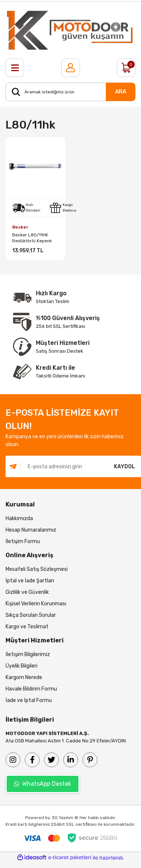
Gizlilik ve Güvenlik (27, 592)
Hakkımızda (19, 518)
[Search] (70, 92)
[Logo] (70, 30)
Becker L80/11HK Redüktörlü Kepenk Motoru (32, 238)
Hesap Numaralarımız (31, 530)
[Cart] (126, 68)
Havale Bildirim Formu (31, 689)
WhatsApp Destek (43, 784)
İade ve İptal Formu (29, 700)
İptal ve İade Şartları (30, 581)
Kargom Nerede (24, 677)
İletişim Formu (23, 541)
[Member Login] (71, 68)
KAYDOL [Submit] (125, 467)
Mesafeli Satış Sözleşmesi (37, 569)
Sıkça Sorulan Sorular (31, 615)
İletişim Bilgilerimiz (28, 654)
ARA (121, 92)
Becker (20, 227)
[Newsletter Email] (57, 466)
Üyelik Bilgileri (21, 666)
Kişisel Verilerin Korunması (36, 604)
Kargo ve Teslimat (27, 627)
